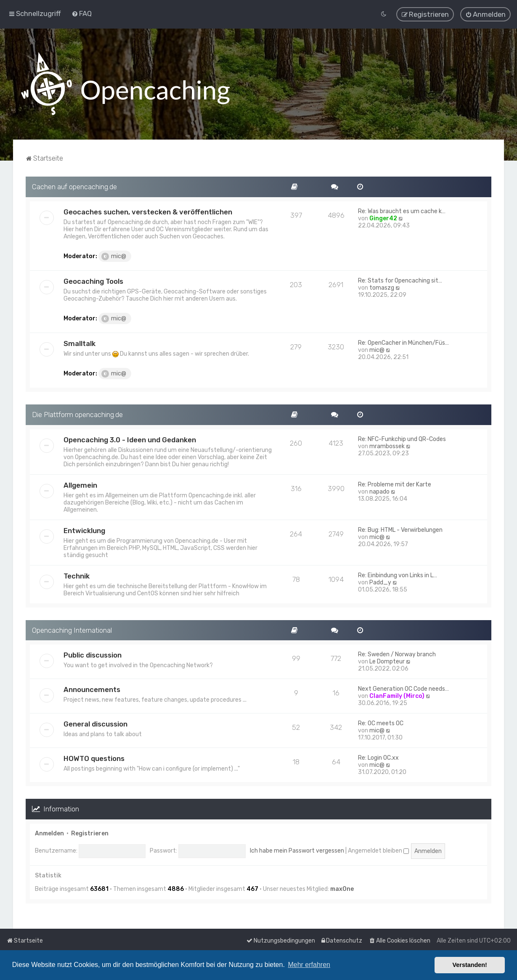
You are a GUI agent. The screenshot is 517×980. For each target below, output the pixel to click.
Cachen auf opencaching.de (74, 186)
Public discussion (93, 655)
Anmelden (49, 833)
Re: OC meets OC (381, 723)
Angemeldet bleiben (378, 851)
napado (379, 491)
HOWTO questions (94, 758)
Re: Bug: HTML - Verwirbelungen (400, 530)
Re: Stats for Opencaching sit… (400, 280)
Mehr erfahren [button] (309, 965)
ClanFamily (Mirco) (397, 696)
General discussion (95, 724)
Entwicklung (84, 530)
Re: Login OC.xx (378, 758)
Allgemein (80, 485)
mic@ (114, 256)
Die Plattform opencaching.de (77, 414)
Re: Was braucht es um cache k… (402, 211)
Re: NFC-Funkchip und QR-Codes (402, 439)
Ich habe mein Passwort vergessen (297, 851)
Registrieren (90, 833)
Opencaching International (72, 630)
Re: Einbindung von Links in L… (398, 575)
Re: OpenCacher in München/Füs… (403, 342)
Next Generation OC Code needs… (403, 689)
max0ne (342, 889)
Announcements (92, 689)
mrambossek (387, 446)
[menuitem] (82, 13)
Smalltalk (80, 343)
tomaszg (382, 287)
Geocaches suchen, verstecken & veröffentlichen (148, 211)
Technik (77, 576)
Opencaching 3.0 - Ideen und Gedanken (130, 439)
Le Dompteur (387, 662)
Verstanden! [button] (470, 965)
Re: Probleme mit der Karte (395, 484)
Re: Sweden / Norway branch (397, 654)
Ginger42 (383, 218)
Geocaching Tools (93, 281)
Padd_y (380, 582)
